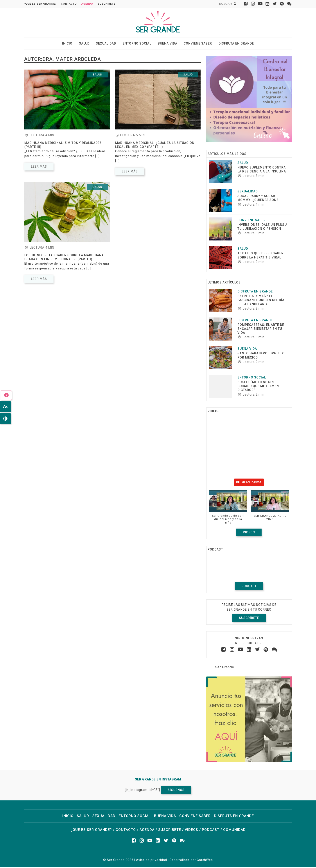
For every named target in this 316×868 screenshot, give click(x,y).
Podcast (249, 587)
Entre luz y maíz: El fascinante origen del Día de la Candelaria (261, 301)
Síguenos (176, 791)
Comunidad (234, 831)
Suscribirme (249, 483)
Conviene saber (194, 44)
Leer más (39, 168)
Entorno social (137, 44)
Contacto (69, 4)
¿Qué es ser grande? (40, 4)
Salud (88, 44)
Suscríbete (107, 4)
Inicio (73, 44)
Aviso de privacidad (152, 861)
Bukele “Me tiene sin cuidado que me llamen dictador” (258, 387)
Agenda (87, 4)
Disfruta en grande (231, 44)
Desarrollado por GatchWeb (191, 861)
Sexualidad (108, 44)
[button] (228, 511)
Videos (249, 534)
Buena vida (166, 44)
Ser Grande (225, 668)
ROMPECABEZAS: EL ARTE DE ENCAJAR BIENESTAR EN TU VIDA (261, 330)
